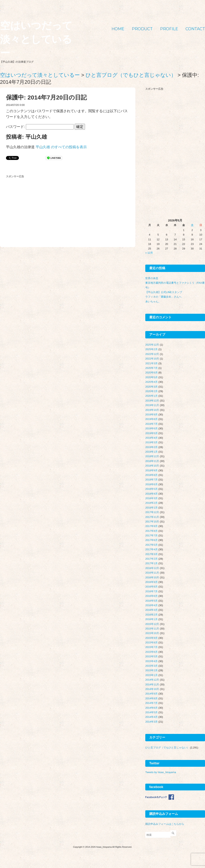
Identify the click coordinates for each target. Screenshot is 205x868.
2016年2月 (151, 615)
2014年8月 (151, 698)
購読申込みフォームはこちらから (165, 824)
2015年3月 (151, 666)
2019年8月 (151, 419)
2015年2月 (151, 670)
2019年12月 (152, 401)
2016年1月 (151, 619)
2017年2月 (151, 559)
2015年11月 (152, 629)
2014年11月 (152, 684)
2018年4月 (151, 494)
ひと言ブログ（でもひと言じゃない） (167, 748)
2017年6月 (151, 540)
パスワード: (40, 127)
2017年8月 (151, 531)
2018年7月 (151, 480)
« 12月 (149, 253)
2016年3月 (151, 610)
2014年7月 (151, 703)
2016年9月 (151, 582)
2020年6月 (151, 373)
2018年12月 (152, 456)
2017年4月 (151, 549)
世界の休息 (152, 278)
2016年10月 (152, 577)
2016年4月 (151, 605)
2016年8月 (151, 587)
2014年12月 (152, 680)
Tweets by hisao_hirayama (161, 772)
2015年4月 (151, 661)
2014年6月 (151, 708)
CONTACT (195, 29)
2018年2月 (151, 503)
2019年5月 (151, 433)
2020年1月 (151, 396)
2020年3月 (151, 387)
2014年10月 (152, 689)
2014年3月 (151, 722)
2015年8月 (151, 642)
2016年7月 (151, 591)
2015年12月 (152, 624)
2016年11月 (152, 573)
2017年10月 (152, 522)
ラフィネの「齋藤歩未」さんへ (163, 297)
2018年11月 (152, 461)
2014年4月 (151, 717)
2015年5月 (151, 656)
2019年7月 (151, 424)
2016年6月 (151, 596)
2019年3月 (151, 442)
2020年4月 (151, 382)
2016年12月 (152, 568)
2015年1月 (151, 675)
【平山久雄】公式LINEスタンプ (164, 292)
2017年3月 (151, 554)
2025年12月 (152, 345)
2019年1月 (151, 452)
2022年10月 (152, 359)
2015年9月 (151, 638)
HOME (118, 29)
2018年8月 (151, 475)
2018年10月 (152, 466)
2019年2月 (151, 447)
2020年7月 (151, 368)
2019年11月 (152, 405)
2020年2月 (151, 391)
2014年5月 (151, 712)
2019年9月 (151, 415)
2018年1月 (151, 508)
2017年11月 (152, 517)
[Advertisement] (36, 205)
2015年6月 (151, 652)
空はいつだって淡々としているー (36, 39)
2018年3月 (151, 498)
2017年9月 (151, 526)
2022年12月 (152, 354)
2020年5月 (151, 377)
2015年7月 (151, 647)
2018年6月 (151, 484)
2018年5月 (151, 489)
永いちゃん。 (153, 302)
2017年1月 (151, 563)
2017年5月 (151, 545)
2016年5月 (151, 601)
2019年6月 (151, 428)
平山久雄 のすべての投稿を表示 (61, 147)
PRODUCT (142, 29)
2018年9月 (151, 470)
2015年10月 (152, 633)
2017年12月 (152, 512)
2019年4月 (151, 438)
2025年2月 (151, 349)
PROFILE (169, 29)
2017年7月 (151, 535)
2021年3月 (151, 363)
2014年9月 (151, 694)
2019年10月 (152, 410)
